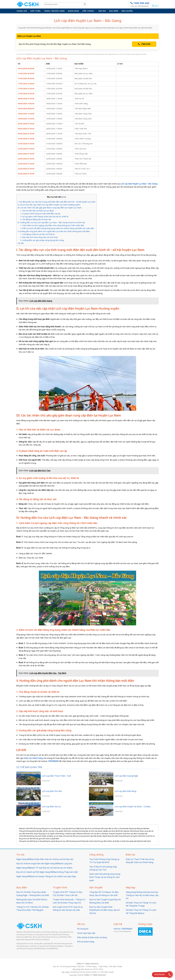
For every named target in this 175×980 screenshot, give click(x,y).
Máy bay (102, 11)
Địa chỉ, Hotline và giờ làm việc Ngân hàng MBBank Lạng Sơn (44, 863)
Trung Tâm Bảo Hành (54, 11)
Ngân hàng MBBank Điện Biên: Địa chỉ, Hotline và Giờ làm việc (45, 859)
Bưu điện (114, 11)
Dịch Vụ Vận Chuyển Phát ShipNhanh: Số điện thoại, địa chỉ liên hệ (104, 910)
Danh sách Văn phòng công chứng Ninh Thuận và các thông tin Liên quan (105, 877)
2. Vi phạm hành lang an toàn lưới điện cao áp (40, 214)
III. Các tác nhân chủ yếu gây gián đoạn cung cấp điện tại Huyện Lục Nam (50, 208)
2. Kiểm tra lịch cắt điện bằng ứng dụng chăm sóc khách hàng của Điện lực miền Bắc (57, 228)
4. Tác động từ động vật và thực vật (36, 219)
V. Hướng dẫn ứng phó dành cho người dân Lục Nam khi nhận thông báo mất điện (54, 231)
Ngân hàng (74, 11)
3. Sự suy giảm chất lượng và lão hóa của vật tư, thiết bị (44, 216)
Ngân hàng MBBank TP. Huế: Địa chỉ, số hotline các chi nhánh (44, 868)
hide (64, 197)
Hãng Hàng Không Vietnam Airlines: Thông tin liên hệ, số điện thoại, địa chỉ (142, 895)
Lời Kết (21, 243)
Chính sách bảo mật (86, 933)
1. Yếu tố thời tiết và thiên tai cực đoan (37, 211)
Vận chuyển (127, 11)
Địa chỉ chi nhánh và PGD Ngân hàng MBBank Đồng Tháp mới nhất (47, 872)
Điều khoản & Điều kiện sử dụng (92, 937)
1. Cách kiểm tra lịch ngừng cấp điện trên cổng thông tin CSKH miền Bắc (52, 225)
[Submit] (85, 4)
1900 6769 (144, 44)
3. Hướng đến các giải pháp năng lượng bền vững (42, 240)
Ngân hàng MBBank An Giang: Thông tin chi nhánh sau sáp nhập (46, 876)
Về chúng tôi (83, 929)
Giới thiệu (35, 11)
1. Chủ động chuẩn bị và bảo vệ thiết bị (37, 234)
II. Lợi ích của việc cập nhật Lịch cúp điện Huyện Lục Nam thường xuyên (49, 205)
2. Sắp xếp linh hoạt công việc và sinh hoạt (39, 237)
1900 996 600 (140, 4)
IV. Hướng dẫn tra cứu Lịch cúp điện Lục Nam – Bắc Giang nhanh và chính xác (51, 222)
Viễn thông (89, 11)
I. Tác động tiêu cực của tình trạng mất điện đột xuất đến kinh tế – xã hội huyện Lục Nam (57, 202)
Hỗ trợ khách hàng (86, 942)
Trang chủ (22, 11)
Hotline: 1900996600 (123, 929)
